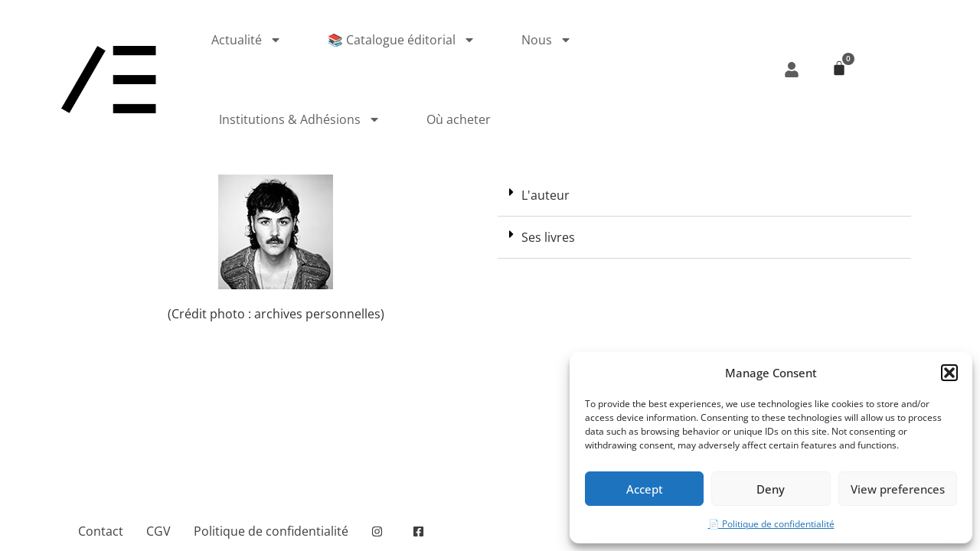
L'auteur (546, 195)
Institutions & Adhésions (300, 119)
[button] (949, 373)
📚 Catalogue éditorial (402, 40)
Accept (645, 489)
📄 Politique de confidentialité (771, 524)
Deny (771, 489)
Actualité (247, 40)
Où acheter (459, 119)
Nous (547, 40)
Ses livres (548, 237)
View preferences (898, 489)
